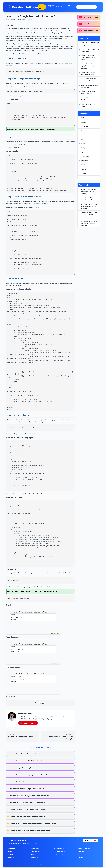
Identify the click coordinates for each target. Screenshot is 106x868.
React (64, 7)
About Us (13, 852)
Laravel (42, 703)
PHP (59, 7)
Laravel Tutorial (71, 7)
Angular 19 (52, 7)
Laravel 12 (44, 7)
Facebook (80, 852)
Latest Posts (36, 852)
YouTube (79, 857)
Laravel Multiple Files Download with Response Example (35, 129)
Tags (34, 854)
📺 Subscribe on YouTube (28, 723)
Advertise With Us (60, 852)
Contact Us (13, 854)
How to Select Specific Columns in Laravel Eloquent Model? (37, 591)
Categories (35, 857)
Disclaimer (13, 857)
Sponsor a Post (59, 854)
